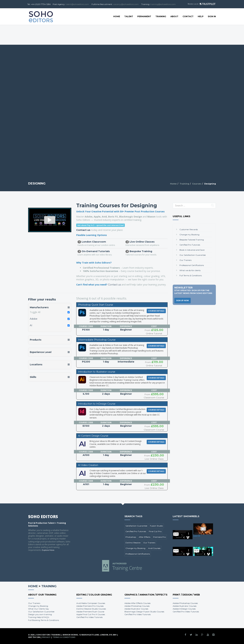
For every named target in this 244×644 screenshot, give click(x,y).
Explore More (48, 550)
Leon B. (197, 536)
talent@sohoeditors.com (77, 4)
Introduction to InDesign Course (97, 404)
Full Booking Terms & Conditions (44, 620)
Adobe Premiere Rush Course (90, 612)
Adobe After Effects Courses (137, 603)
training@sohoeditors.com (163, 4)
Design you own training (40, 614)
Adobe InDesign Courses (184, 609)
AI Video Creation (88, 465)
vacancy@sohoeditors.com (126, 4)
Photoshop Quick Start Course (96, 305)
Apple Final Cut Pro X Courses (91, 614)
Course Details (156, 311)
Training (161, 16)
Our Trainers (185, 260)
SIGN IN (212, 16)
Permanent (144, 16)
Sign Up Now (183, 301)
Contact (188, 16)
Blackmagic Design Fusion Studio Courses (144, 612)
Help (201, 16)
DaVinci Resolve (133, 543)
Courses (197, 184)
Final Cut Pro (155, 531)
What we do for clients (190, 270)
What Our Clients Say (39, 609)
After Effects (145, 537)
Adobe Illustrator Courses (136, 609)
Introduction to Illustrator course (97, 372)
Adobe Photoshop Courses (137, 606)
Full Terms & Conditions (191, 275)
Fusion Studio (156, 526)
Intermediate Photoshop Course (97, 340)
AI (31, 325)
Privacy (46, 637)
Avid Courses (154, 548)
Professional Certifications (192, 265)
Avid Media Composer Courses (91, 603)
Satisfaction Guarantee (136, 526)
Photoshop (131, 537)
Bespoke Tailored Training (192, 240)
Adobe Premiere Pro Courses (90, 606)
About (174, 16)
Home (117, 16)
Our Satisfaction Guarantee (193, 255)
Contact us (83, 230)
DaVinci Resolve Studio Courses (91, 609)
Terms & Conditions (64, 637)
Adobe (34, 319)
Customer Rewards (189, 229)
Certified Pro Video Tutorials (89, 617)
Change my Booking (189, 235)
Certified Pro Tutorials (190, 245)
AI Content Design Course (93, 436)
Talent (129, 16)
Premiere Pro (159, 537)
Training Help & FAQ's (39, 617)
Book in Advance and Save (192, 250)
